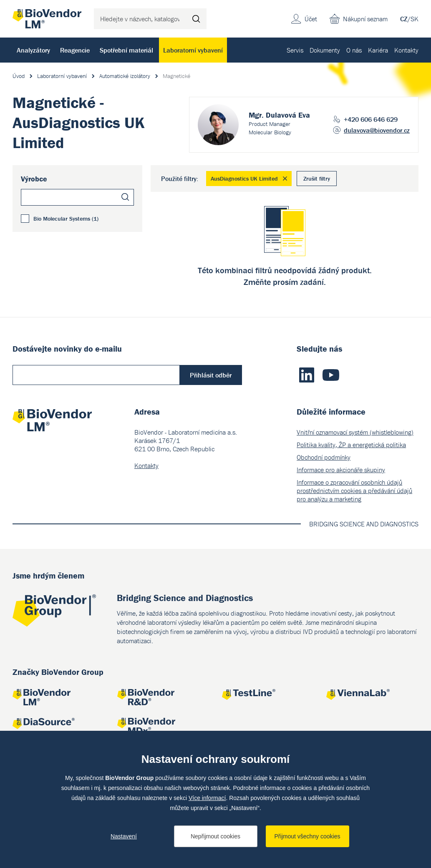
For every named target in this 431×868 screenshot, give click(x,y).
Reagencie (75, 50)
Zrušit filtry (317, 179)
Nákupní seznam (365, 19)
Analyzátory (33, 50)
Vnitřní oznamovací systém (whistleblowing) (355, 432)
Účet (311, 19)
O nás (354, 50)
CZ (404, 19)
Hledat (196, 19)
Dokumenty (325, 50)
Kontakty (406, 50)
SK (415, 19)
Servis (295, 50)
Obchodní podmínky (324, 457)
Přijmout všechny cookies (307, 836)
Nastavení (124, 836)
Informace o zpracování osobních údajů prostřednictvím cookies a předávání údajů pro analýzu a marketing (354, 491)
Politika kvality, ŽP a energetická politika (351, 445)
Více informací (207, 798)
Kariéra (378, 50)
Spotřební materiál (126, 50)
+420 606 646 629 (371, 119)
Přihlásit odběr (211, 375)
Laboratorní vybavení (193, 50)
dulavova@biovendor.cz (377, 130)
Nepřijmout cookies (215, 836)
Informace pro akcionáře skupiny (341, 470)
